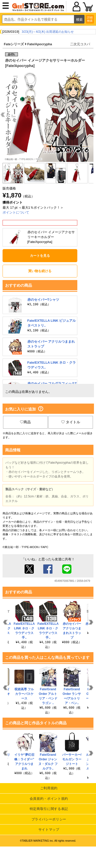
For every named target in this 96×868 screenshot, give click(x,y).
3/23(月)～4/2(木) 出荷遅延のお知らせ (48, 32)
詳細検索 (90, 19)
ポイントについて (16, 212)
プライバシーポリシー (49, 819)
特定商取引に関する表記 (49, 809)
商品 (25, 422)
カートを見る (40, 256)
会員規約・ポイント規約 (49, 799)
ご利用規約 (49, 788)
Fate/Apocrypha (40, 44)
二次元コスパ (80, 44)
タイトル (71, 422)
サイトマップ (49, 830)
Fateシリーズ (14, 44)
